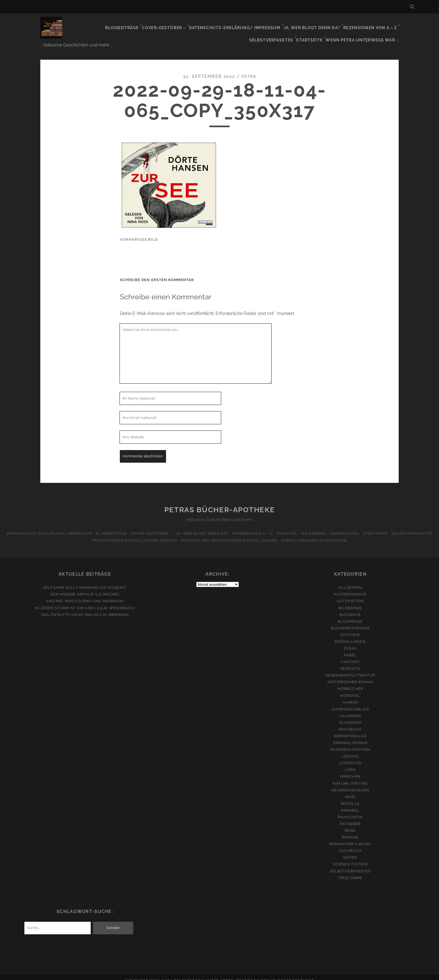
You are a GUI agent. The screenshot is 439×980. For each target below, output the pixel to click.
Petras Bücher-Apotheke (219, 503)
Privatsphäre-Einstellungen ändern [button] (156, 534)
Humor (350, 695)
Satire (350, 851)
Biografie (350, 608)
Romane (350, 830)
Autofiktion (350, 594)
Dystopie (350, 628)
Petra (249, 70)
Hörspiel (350, 689)
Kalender (350, 709)
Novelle (350, 797)
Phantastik (350, 810)
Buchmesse (350, 614)
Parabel (350, 804)
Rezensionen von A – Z (324, 24)
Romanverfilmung (350, 837)
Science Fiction (350, 857)
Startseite (312, 31)
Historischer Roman (350, 675)
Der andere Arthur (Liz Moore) (85, 588)
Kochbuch (350, 723)
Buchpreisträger (350, 621)
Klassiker (350, 716)
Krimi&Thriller (350, 729)
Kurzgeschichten (350, 743)
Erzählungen (350, 635)
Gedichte (350, 662)
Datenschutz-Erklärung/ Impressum (192, 24)
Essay (350, 642)
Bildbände (350, 601)
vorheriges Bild (139, 232)
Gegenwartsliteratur (350, 669)
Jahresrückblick (350, 702)
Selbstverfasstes (376, 24)
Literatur (350, 756)
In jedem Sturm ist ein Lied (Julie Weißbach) (85, 601)
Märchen (350, 770)
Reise (350, 824)
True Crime (350, 871)
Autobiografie (350, 588)
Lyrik (350, 763)
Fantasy (350, 655)
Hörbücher (350, 682)
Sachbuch (350, 844)
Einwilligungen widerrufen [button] (339, 534)
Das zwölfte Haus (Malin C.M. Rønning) (85, 608)
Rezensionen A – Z (277, 527)
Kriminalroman (350, 736)
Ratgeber (350, 817)
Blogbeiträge (82, 24)
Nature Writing (350, 776)
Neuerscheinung (350, 783)
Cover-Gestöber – (124, 24)
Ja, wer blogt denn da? (267, 24)
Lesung (350, 750)
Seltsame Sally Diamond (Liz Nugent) (85, 581)
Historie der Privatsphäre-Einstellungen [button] (253, 534)
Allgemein (350, 581)
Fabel (350, 648)
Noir (350, 790)
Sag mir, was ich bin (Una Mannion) (85, 594)
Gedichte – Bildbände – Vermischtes (344, 527)
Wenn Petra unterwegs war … (364, 31)
